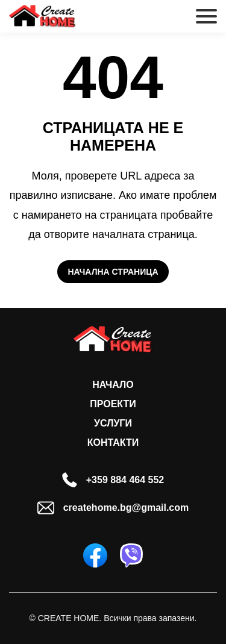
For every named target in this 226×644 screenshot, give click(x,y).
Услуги (113, 423)
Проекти (113, 404)
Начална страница (113, 272)
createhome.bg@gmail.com (113, 508)
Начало (113, 385)
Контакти (113, 442)
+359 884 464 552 (113, 480)
